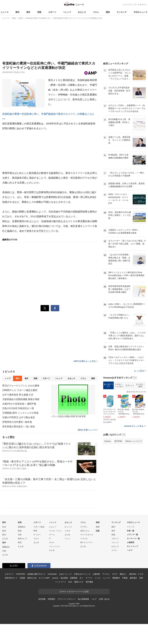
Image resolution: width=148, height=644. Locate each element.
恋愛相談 (74, 598)
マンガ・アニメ (55, 551)
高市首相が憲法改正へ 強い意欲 (19, 447)
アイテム (106, 594)
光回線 (22, 598)
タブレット (130, 421)
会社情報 (42, 619)
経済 (4, 551)
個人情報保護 (83, 619)
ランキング (122, 12)
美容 (141, 598)
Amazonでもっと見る (134, 462)
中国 (4, 571)
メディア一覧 (132, 555)
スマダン (84, 547)
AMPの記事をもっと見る (85, 381)
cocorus (55, 598)
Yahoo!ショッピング (134, 477)
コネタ (67, 551)
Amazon (108, 477)
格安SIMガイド (11, 598)
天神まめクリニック (82, 594)
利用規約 (51, 619)
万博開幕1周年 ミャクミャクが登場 (20, 433)
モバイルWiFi (44, 598)
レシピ (98, 598)
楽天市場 (118, 477)
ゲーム (52, 555)
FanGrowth (52, 594)
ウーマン (89, 598)
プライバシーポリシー (67, 619)
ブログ (115, 594)
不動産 (125, 598)
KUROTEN (20, 594)
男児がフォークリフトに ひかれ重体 (21, 406)
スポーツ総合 (39, 547)
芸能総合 (22, 547)
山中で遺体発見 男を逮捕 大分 (18, 415)
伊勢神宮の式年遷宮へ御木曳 (17, 442)
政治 (4, 555)
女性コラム (85, 551)
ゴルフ (36, 559)
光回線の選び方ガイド (36, 594)
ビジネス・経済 (140, 421)
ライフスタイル (87, 555)
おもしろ (82, 12)
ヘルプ (130, 570)
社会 (4, 547)
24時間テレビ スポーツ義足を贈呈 (20, 410)
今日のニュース (140, 12)
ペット (67, 559)
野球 (35, 551)
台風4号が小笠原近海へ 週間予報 (19, 424)
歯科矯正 (133, 598)
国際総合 (6, 567)
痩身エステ (79, 602)
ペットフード (60, 602)
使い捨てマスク (108, 421)
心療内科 (96, 594)
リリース (131, 547)
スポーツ (52, 12)
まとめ (5, 559)
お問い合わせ (104, 619)
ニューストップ (129, 4)
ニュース (5, 12)
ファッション (55, 566)
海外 (28, 12)
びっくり (68, 547)
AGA (70, 602)
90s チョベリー (87, 562)
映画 (20, 551)
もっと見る (140, 406)
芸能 (39, 12)
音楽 (20, 555)
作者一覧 (131, 551)
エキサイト (142, 4)
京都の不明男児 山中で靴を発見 (19, 437)
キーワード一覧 (133, 559)
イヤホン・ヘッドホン (119, 421)
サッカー (37, 555)
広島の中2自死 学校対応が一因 (18, 428)
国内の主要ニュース (88, 450)
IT (50, 559)
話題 (98, 551)
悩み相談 (64, 598)
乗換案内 (116, 598)
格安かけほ (32, 598)
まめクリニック (65, 594)
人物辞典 (131, 562)
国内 (17, 12)
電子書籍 (89, 602)
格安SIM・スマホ (136, 594)
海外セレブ (22, 559)
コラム (96, 12)
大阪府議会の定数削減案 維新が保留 (21, 419)
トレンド (67, 12)
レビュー (53, 547)
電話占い (123, 594)
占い (82, 598)
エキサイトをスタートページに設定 (74, 612)
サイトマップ (132, 566)
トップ (8, 398)
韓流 (20, 562)
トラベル (84, 559)
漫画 (108, 12)
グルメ (52, 562)
